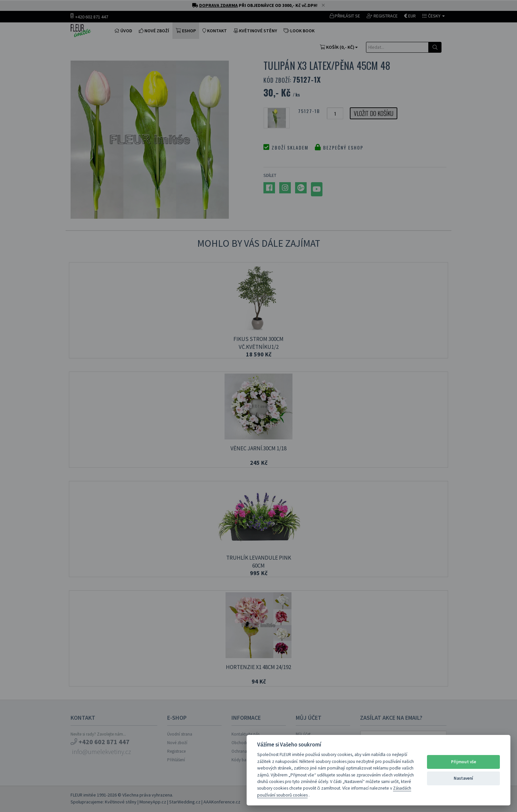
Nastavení (463, 778)
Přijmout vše (464, 762)
